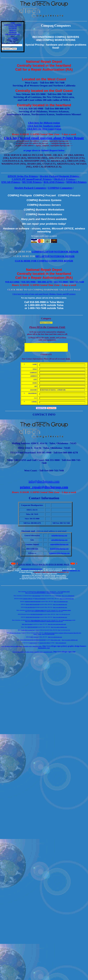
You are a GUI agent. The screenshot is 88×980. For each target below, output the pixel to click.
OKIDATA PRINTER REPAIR (32, 603)
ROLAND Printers (54, 182)
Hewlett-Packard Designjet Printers (59, 176)
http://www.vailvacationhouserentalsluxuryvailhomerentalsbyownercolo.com (44, 594)
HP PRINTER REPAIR (37, 616)
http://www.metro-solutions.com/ (59, 629)
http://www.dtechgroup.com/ (67, 600)
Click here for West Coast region (44, 129)
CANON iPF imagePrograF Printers (32, 179)
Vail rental (58, 597)
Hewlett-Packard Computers (30, 188)
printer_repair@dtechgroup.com (44, 489)
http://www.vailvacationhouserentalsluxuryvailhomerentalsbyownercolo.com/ (44, 623)
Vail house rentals (66, 612)
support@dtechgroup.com (59, 546)
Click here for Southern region (44, 126)
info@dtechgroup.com (44, 483)
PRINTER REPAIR (32, 629)
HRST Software (34, 639)
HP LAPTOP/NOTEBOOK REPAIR (55, 256)
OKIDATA (59, 179)
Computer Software (28, 600)
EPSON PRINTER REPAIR (33, 606)
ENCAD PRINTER (30, 609)
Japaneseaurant (33, 644)
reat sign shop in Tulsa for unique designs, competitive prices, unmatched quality (33, 653)
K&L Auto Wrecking (27, 626)
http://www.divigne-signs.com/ (65, 653)
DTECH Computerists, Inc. (71, 572)
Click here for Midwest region (44, 123)
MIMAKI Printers (76, 182)
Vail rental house (41, 593)
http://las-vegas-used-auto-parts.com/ (57, 626)
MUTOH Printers (32, 182)
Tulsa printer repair (56, 642)
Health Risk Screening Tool (28, 632)
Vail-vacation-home (35, 622)
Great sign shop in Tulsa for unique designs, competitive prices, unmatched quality (22, 648)
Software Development (40, 600)
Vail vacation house (67, 622)
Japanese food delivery (45, 644)
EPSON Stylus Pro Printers (23, 176)
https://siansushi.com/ (61, 644)
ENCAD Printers (11, 182)
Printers (70, 179)
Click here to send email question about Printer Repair (44, 138)
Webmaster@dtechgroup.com (32, 571)
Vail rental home (36, 597)
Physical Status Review (15, 635)
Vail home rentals (65, 593)
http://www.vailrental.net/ (68, 597)
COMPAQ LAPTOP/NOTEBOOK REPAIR (55, 252)
